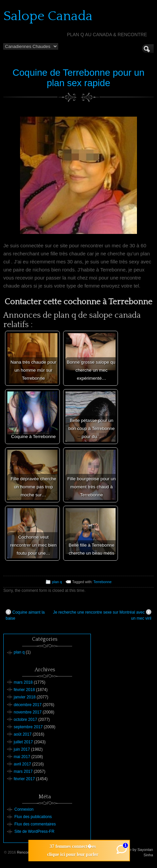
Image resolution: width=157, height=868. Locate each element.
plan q (57, 582)
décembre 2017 (28, 705)
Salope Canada (48, 16)
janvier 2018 (25, 697)
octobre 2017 (25, 720)
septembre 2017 (28, 727)
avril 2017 (22, 764)
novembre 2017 (28, 712)
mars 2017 (23, 771)
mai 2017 (22, 757)
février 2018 (24, 690)
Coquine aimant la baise (25, 615)
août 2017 (23, 734)
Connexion (24, 809)
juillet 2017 (23, 742)
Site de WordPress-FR (34, 831)
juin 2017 (22, 749)
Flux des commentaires (35, 824)
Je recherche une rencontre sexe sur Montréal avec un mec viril (102, 615)
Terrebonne (103, 582)
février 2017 (24, 779)
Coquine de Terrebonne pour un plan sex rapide (79, 78)
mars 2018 (23, 682)
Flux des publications (33, 817)
